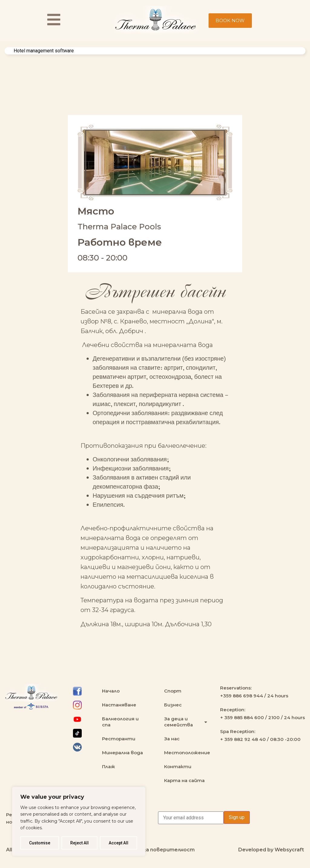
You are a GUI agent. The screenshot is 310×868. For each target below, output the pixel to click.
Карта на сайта (184, 780)
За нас (172, 739)
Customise (40, 843)
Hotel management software (44, 51)
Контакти (178, 766)
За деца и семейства (186, 722)
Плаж (109, 766)
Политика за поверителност (155, 850)
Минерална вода (122, 753)
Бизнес (173, 705)
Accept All (119, 843)
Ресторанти (119, 739)
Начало (111, 691)
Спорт (173, 691)
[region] (79, 821)
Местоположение (187, 753)
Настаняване (119, 705)
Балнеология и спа (120, 722)
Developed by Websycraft (271, 850)
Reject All (80, 843)
